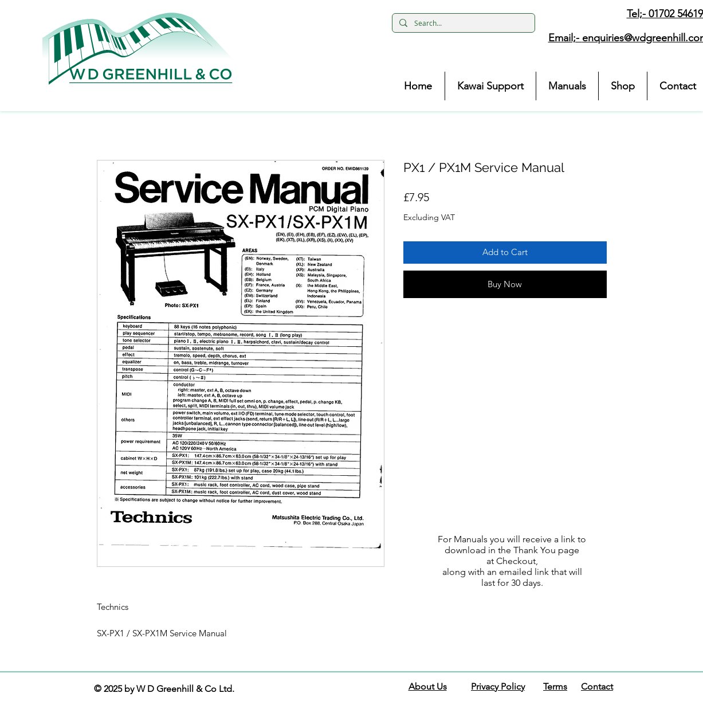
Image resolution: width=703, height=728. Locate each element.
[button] (138, 49)
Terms (555, 686)
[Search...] (462, 23)
